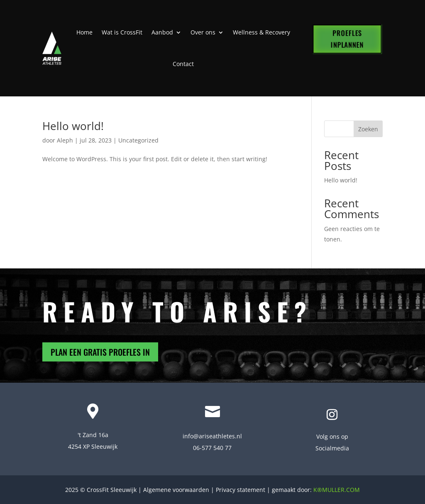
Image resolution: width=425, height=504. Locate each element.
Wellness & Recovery (261, 32)
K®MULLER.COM (337, 490)
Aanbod (162, 32)
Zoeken (368, 129)
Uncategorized (138, 140)
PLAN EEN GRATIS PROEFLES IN (100, 352)
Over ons (203, 32)
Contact (183, 64)
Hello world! (73, 126)
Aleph (65, 140)
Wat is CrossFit (122, 32)
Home (84, 32)
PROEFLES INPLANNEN (347, 39)
